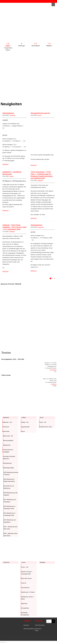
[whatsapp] (55, 1)
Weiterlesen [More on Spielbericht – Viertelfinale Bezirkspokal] (5, 210)
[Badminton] (10, 394)
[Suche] (53, 621)
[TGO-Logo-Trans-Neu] (7, 620)
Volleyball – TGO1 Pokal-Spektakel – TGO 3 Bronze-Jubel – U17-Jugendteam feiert (14, 227)
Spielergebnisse (8, 113)
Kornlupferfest (53, 370)
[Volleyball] (47, 539)
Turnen (39, 115)
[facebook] (51, 1)
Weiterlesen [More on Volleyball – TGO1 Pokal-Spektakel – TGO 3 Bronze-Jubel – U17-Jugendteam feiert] (5, 271)
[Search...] (49, 621)
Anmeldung (54, 384)
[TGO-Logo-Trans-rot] (6, 3)
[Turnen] (29, 539)
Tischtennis (12, 115)
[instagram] (53, 1)
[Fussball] (29, 394)
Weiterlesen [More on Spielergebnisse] (5, 164)
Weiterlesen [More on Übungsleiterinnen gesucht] (34, 165)
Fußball (11, 176)
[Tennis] (47, 394)
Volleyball (40, 181)
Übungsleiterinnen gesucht (40, 113)
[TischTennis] (10, 539)
